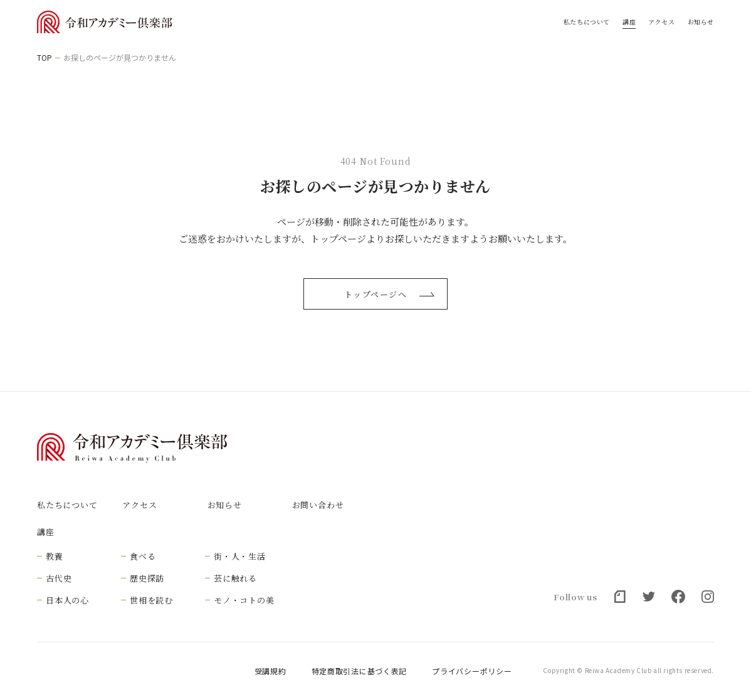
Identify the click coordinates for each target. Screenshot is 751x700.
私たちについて (587, 22)
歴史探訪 (147, 578)
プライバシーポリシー (472, 671)
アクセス (661, 22)
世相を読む (151, 600)
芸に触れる (235, 578)
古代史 (59, 578)
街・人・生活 (240, 556)
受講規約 (270, 671)
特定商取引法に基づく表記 (360, 671)
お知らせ (701, 22)
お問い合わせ (318, 505)
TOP (45, 58)
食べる (143, 556)
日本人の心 (67, 600)
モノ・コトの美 (244, 600)
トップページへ (389, 294)
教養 (55, 556)
